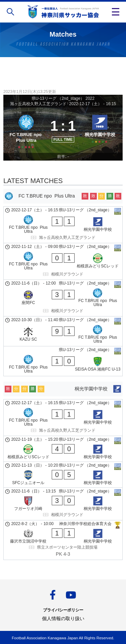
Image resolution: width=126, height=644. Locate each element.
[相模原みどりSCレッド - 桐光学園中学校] (63, 449)
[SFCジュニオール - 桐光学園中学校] (63, 475)
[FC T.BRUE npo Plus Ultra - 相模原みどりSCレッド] (63, 261)
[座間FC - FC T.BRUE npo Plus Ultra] (63, 298)
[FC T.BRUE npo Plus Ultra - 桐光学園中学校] (63, 225)
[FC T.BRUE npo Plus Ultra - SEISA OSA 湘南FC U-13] (63, 361)
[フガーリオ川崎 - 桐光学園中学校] (63, 504)
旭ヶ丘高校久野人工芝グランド (38, 104)
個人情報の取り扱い (63, 618)
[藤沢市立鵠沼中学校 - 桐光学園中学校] (63, 540)
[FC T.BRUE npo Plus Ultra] (26, 130)
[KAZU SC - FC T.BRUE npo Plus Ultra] (63, 331)
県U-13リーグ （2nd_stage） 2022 (63, 98)
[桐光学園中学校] (100, 130)
